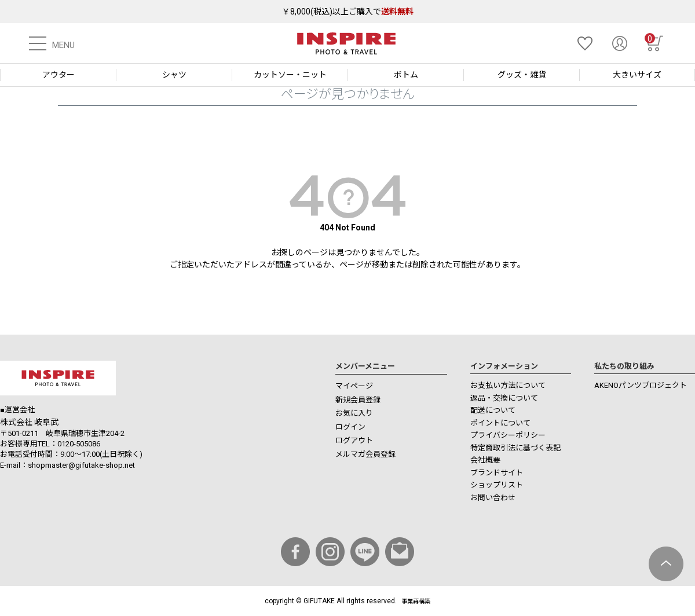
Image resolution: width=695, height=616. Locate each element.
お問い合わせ (493, 498)
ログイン (350, 427)
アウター (58, 75)
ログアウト (354, 440)
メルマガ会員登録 (365, 454)
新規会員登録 (358, 400)
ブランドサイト (497, 473)
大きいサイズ (637, 75)
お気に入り (354, 413)
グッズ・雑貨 (522, 75)
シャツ (174, 75)
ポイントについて (500, 423)
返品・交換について (504, 398)
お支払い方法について (508, 385)
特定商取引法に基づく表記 (515, 448)
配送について (493, 410)
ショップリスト (497, 485)
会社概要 (485, 460)
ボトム (406, 75)
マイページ (354, 386)
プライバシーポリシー (508, 435)
